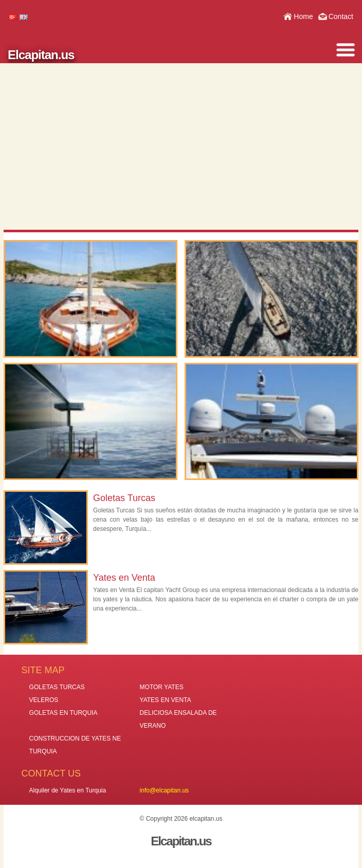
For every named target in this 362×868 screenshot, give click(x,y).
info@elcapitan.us (165, 790)
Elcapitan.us (41, 55)
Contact (341, 16)
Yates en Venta (124, 578)
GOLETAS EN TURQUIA (64, 713)
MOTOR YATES (162, 687)
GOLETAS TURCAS (57, 687)
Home (303, 16)
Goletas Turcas (124, 498)
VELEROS (44, 700)
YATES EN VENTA (166, 700)
